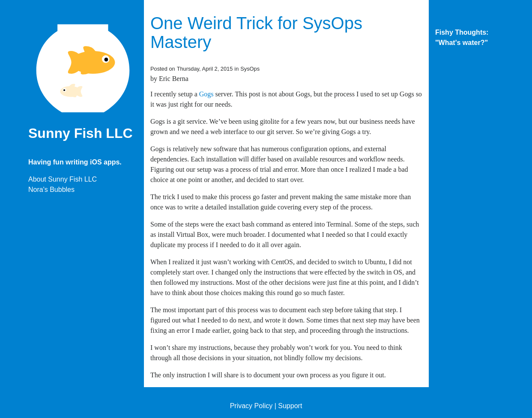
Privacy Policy (251, 406)
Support (290, 406)
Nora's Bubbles (51, 190)
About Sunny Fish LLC (63, 179)
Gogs (206, 94)
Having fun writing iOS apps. (75, 162)
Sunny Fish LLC (81, 133)
